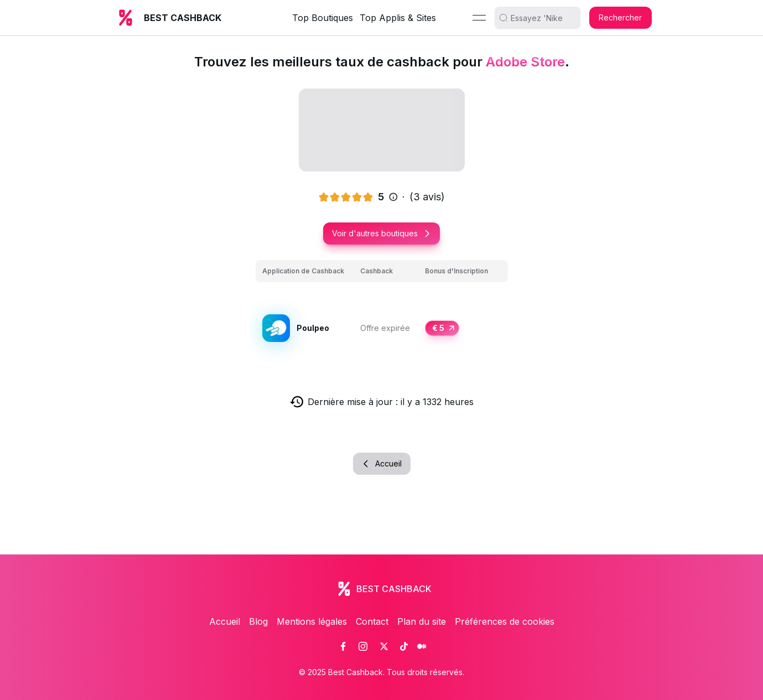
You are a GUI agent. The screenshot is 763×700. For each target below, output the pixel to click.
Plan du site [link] (422, 621)
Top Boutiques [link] (323, 18)
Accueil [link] (225, 621)
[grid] (382, 315)
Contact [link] (372, 621)
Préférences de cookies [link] (505, 621)
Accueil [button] (382, 463)
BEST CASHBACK (183, 18)
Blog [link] (258, 621)
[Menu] (479, 18)
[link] (343, 646)
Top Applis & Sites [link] (398, 18)
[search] (542, 18)
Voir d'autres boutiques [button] (381, 233)
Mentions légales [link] (312, 621)
